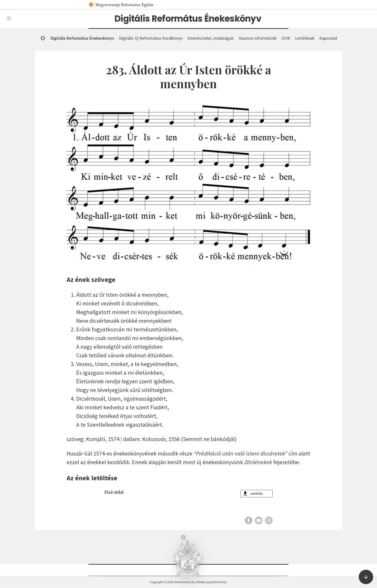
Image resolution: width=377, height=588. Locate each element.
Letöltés (257, 493)
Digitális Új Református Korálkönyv (151, 38)
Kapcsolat (328, 38)
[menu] (9, 19)
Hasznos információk (258, 38)
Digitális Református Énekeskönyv (188, 19)
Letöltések (305, 38)
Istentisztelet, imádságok (210, 38)
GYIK (286, 38)
